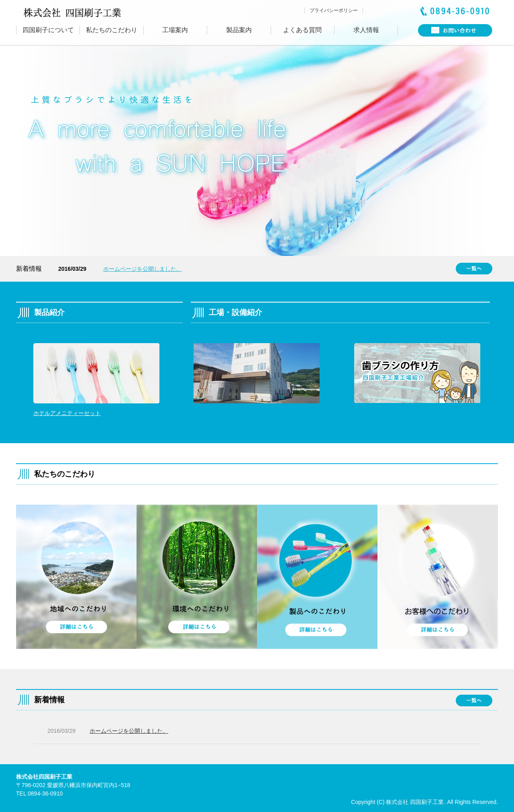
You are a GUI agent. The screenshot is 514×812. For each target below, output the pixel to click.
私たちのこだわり (112, 30)
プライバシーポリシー (334, 10)
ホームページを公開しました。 (143, 269)
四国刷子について (48, 30)
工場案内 (175, 30)
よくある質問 (302, 30)
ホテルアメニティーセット (67, 413)
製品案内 (239, 30)
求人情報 (366, 30)
